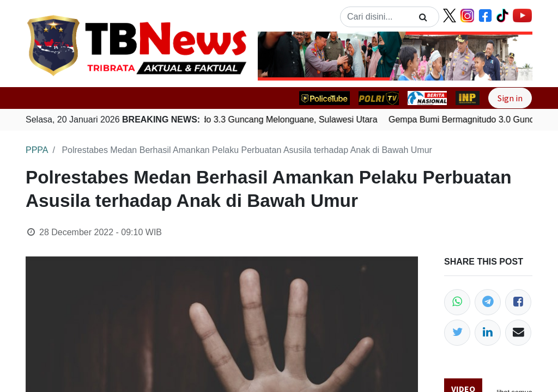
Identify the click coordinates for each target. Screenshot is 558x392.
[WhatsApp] (457, 302)
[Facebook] (518, 302)
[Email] (518, 333)
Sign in (510, 98)
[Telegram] (488, 302)
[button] (278, 56)
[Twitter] (457, 333)
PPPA (37, 150)
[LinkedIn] (488, 333)
